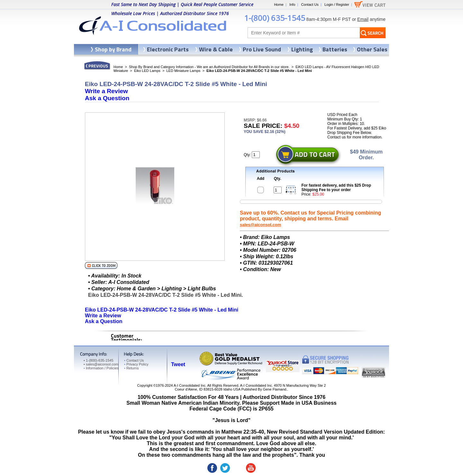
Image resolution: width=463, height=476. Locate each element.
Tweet (178, 364)
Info (292, 4)
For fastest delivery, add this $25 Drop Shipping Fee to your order (336, 188)
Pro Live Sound (262, 49)
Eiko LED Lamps (147, 71)
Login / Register (337, 4)
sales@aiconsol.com (260, 225)
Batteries (335, 49)
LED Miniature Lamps (184, 71)
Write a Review (106, 91)
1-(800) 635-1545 (275, 18)
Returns (131, 368)
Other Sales (372, 49)
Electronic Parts (168, 49)
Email (363, 19)
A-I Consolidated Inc (190, 385)
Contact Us (310, 4)
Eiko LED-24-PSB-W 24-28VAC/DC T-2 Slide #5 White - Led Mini (162, 310)
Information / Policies (101, 368)
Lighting (302, 49)
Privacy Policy (136, 364)
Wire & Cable (216, 49)
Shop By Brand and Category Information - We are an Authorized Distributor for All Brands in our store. (209, 67)
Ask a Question (107, 98)
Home (279, 4)
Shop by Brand (113, 49)
